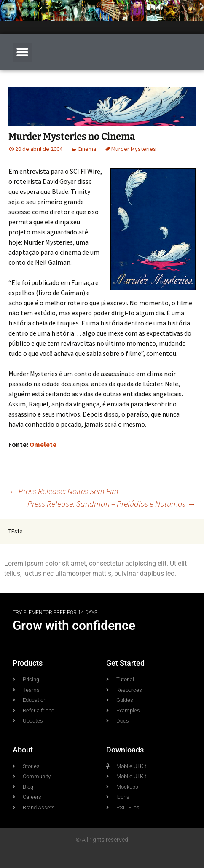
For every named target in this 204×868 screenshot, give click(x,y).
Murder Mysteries (134, 149)
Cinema (87, 149)
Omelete (43, 444)
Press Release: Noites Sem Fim (63, 491)
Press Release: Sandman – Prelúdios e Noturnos (111, 504)
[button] (22, 52)
